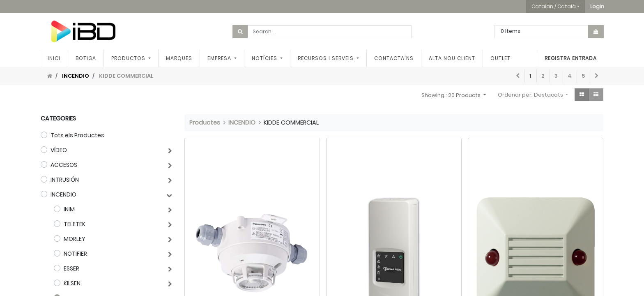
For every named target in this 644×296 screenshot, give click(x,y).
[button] (597, 7)
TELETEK (75, 224)
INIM (69, 209)
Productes (205, 123)
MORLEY (75, 239)
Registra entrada (570, 58)
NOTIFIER (75, 254)
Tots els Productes (77, 135)
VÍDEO (59, 150)
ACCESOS (64, 165)
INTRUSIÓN (65, 180)
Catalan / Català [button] (554, 6)
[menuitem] (55, 58)
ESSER (71, 268)
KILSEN (72, 283)
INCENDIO (76, 76)
